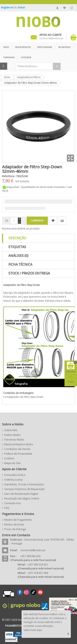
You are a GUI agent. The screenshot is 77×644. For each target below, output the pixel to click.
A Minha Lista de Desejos (64, 8)
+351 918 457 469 (38, 573)
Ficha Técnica (20, 264)
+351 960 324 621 (38, 564)
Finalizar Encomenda (71, 8)
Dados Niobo (12, 435)
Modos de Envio (14, 524)
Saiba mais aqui (33, 630)
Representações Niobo (19, 444)
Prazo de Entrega (15, 529)
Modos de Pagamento (18, 520)
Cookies (9, 458)
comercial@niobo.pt (33, 550)
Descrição (17, 238)
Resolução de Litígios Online (22, 498)
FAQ (7, 508)
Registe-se (7, 7)
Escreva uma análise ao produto (21, 229)
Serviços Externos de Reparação (25, 489)
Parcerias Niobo (14, 439)
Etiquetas (17, 247)
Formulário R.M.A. (15, 475)
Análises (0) (18, 256)
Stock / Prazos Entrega (29, 273)
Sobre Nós (11, 430)
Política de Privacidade (18, 454)
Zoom (70, 158)
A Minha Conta (57, 8)
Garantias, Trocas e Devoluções (24, 484)
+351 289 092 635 (30, 556)
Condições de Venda (17, 449)
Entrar (22, 7)
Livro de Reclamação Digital (21, 494)
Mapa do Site (13, 463)
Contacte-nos (13, 503)
